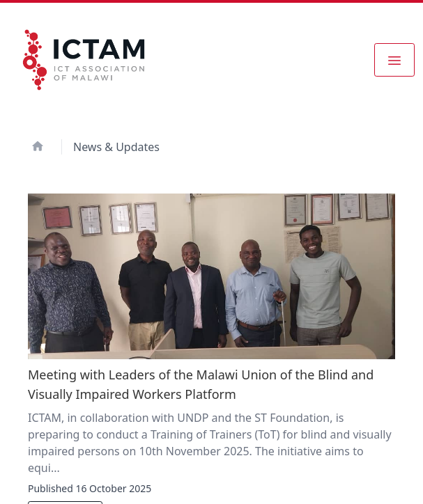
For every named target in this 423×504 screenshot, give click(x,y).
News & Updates (116, 147)
